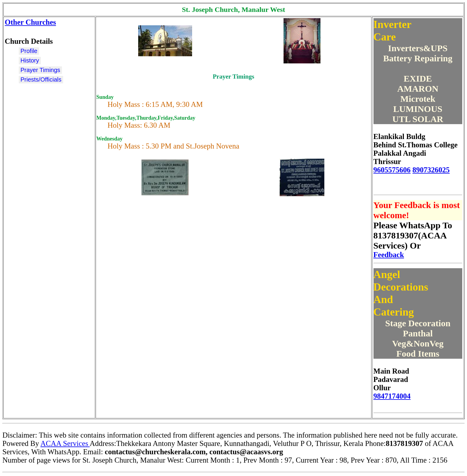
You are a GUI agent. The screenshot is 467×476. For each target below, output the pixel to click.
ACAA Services (65, 443)
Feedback (389, 255)
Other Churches (30, 22)
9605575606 (392, 170)
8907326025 (431, 170)
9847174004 (392, 396)
